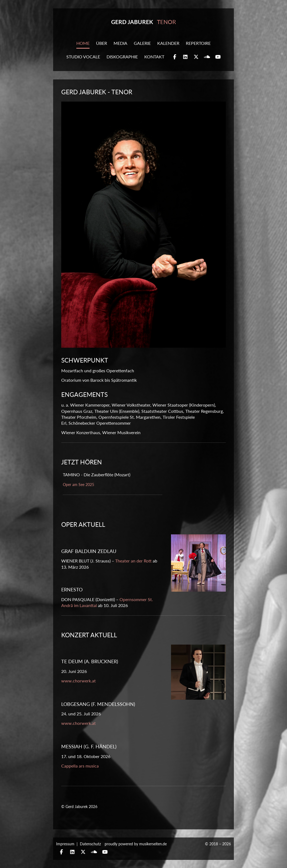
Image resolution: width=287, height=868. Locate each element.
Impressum (65, 844)
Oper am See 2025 (78, 485)
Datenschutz (90, 844)
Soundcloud (207, 57)
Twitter (196, 57)
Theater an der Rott (133, 561)
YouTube (218, 57)
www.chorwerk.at (78, 681)
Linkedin (185, 57)
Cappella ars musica (80, 766)
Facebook (175, 57)
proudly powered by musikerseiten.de (136, 844)
